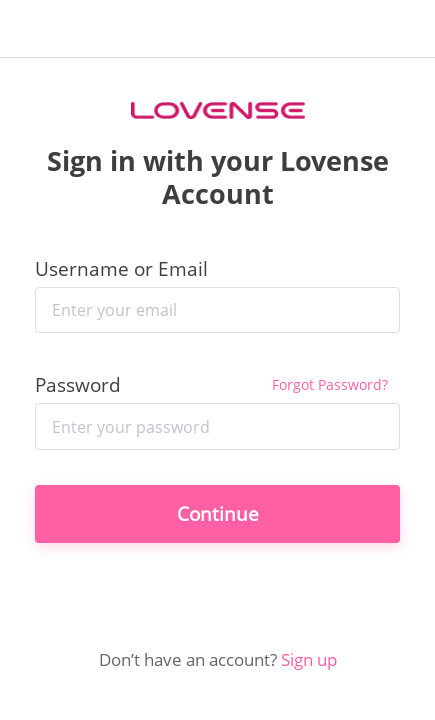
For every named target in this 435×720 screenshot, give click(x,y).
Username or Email (121, 268)
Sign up (309, 659)
